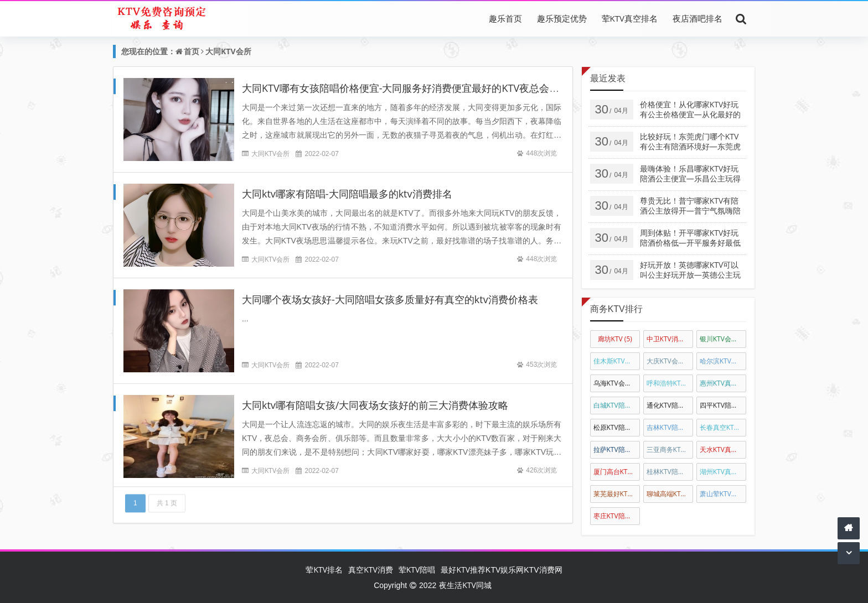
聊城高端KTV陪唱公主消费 (670, 494)
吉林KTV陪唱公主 (670, 427)
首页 (192, 51)
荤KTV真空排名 (630, 18)
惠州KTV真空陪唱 (723, 383)
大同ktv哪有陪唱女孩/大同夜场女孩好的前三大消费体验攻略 (375, 405)
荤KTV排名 (324, 570)
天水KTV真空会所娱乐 (723, 449)
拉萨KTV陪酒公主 (617, 449)
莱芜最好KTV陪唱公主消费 (617, 494)
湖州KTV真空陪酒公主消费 (723, 472)
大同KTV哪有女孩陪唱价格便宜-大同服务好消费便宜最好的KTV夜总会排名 (405, 88)
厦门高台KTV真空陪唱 (617, 472)
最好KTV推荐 (463, 570)
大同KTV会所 (228, 51)
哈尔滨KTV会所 (723, 361)
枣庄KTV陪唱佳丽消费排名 (617, 516)
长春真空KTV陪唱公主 (723, 427)
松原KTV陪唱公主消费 (617, 427)
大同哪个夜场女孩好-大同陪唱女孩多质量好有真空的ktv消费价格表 (390, 299)
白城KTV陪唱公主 (617, 405)
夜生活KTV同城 (465, 585)
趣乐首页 (505, 18)
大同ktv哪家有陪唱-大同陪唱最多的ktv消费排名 (347, 194)
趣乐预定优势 (562, 18)
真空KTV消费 (371, 570)
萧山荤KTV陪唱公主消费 (723, 494)
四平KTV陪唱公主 (723, 405)
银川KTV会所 (723, 339)
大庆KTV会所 (670, 361)
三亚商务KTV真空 (670, 449)
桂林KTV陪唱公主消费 (670, 472)
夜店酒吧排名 (697, 18)
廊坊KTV (615, 339)
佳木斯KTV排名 (617, 361)
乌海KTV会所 (617, 383)
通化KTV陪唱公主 (670, 405)
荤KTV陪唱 (417, 570)
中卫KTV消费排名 (670, 339)
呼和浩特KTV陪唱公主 (670, 383)
